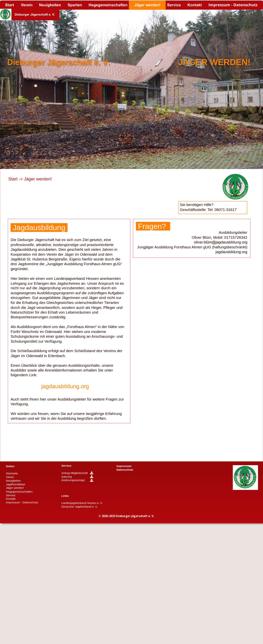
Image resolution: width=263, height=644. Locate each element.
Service (66, 466)
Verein (10, 477)
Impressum (124, 466)
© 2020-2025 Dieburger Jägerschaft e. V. (126, 516)
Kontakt (11, 499)
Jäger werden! (15, 488)
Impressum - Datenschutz (22, 502)
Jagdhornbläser (16, 484)
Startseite (12, 474)
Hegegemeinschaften (19, 492)
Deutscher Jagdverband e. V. (79, 507)
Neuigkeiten (13, 481)
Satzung (67, 477)
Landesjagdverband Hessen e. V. (82, 503)
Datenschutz (125, 470)
